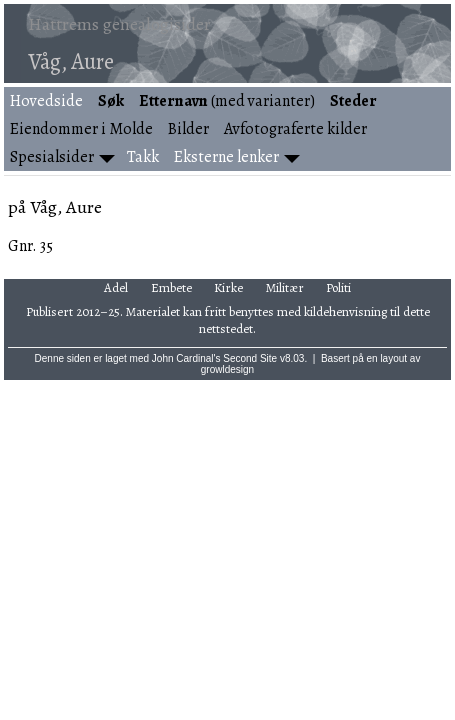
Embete (171, 287)
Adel (116, 287)
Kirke (228, 287)
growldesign (227, 369)
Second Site (250, 358)
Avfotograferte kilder (295, 129)
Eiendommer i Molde (81, 129)
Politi (338, 287)
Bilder (188, 129)
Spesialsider (52, 157)
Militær (285, 287)
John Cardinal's (186, 358)
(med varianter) (227, 101)
